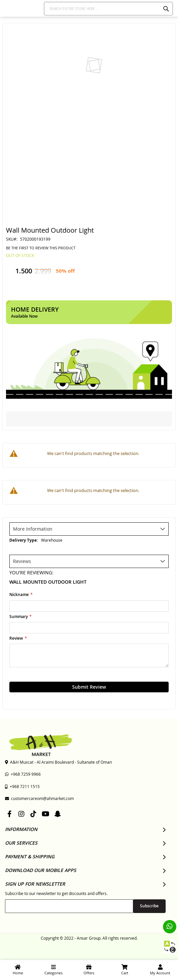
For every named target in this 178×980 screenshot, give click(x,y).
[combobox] (108, 9)
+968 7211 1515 (22, 786)
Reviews (22, 561)
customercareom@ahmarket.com (39, 798)
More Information (33, 529)
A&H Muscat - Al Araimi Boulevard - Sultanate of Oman (58, 762)
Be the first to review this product (41, 248)
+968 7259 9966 (23, 774)
